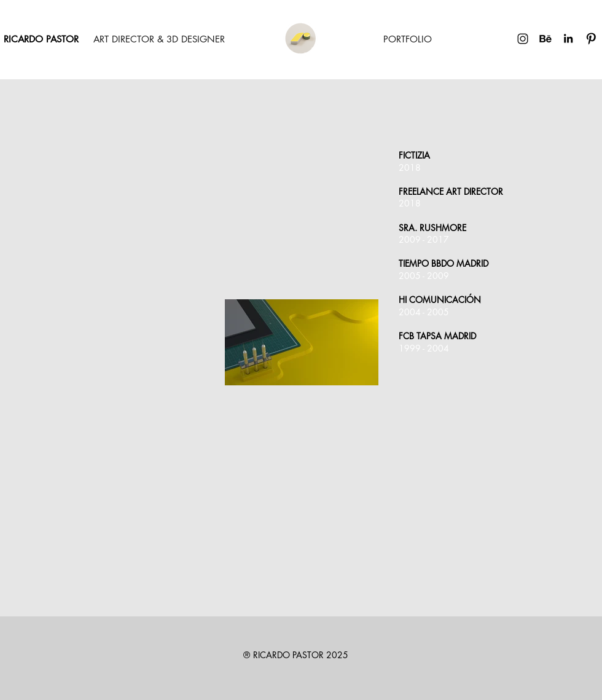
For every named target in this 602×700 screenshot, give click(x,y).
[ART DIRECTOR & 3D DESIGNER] (159, 39)
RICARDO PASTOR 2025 (301, 655)
